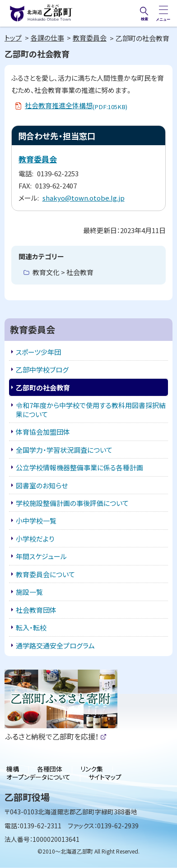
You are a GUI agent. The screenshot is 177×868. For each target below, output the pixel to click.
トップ (13, 38)
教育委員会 (90, 38)
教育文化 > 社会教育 (63, 272)
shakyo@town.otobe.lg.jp (84, 198)
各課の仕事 (47, 38)
